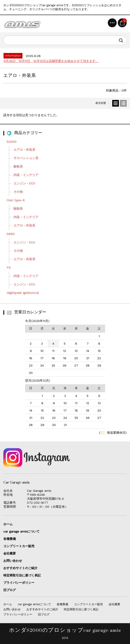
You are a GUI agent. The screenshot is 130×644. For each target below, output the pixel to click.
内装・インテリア (28, 175)
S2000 (12, 142)
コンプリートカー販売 (19, 546)
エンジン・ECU (26, 183)
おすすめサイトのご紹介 (20, 568)
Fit (10, 267)
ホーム (8, 524)
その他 (20, 192)
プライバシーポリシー (19, 583)
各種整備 (10, 539)
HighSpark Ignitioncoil (23, 293)
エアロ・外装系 (26, 150)
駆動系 (18, 166)
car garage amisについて (21, 531)
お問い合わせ (13, 561)
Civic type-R (17, 200)
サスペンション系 (28, 158)
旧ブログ (10, 590)
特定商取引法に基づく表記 (22, 575)
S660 (12, 234)
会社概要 (10, 553)
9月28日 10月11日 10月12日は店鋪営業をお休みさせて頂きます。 (51, 61)
